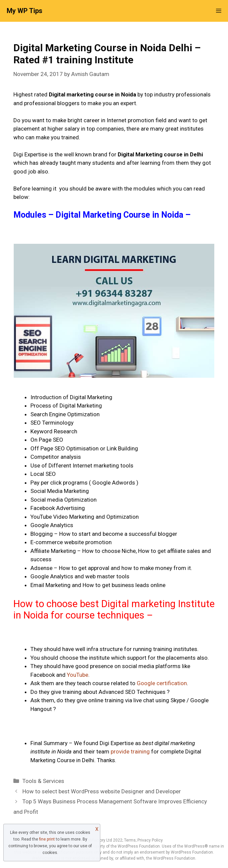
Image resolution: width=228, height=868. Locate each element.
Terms (130, 840)
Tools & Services (43, 781)
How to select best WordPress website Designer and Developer (102, 791)
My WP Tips (25, 11)
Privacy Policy (150, 840)
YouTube (78, 675)
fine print (47, 839)
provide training (130, 751)
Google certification (162, 683)
